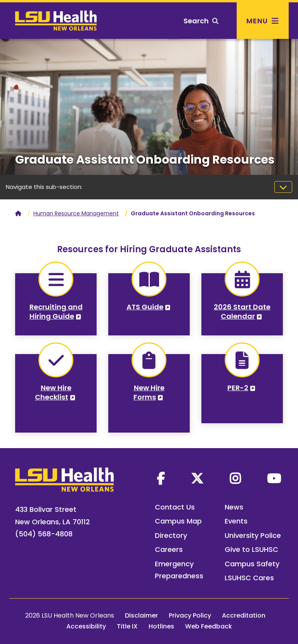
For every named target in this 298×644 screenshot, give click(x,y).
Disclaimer (141, 615)
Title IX (127, 626)
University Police (253, 535)
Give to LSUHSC (251, 549)
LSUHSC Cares (249, 578)
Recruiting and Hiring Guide (56, 312)
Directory (171, 535)
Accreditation (244, 615)
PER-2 (238, 388)
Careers (169, 549)
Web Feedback (209, 626)
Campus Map (178, 521)
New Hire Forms (149, 392)
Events (236, 521)
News (234, 507)
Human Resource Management (76, 213)
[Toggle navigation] (283, 187)
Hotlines (161, 626)
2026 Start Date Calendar (242, 312)
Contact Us (175, 507)
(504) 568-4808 (44, 534)
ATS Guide (145, 307)
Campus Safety (252, 564)
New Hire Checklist (53, 392)
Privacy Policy (190, 615)
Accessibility (86, 626)
